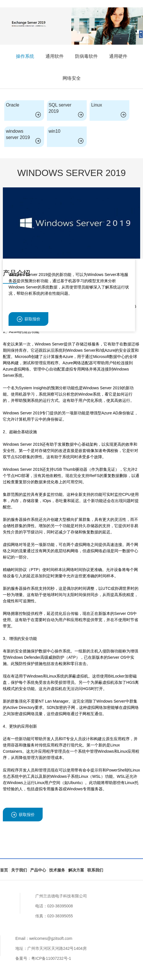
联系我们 (95, 870)
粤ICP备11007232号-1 (51, 958)
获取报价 (28, 319)
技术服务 (57, 870)
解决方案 (76, 870)
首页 (4, 870)
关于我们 (19, 870)
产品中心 (38, 870)
